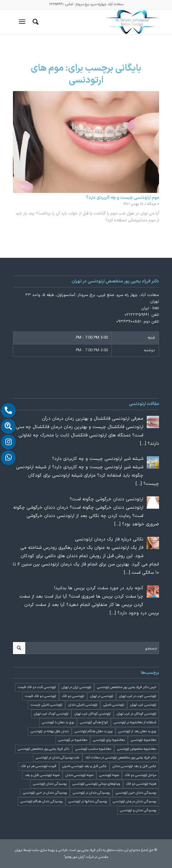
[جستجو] (35, 22)
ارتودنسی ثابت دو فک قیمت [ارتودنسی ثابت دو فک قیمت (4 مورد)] (37, 687)
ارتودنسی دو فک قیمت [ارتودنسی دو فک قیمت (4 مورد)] (41, 696)
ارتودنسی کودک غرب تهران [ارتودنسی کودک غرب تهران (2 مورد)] (51, 714)
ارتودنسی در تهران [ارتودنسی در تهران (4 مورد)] (102, 696)
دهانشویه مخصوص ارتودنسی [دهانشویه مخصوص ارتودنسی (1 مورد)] (137, 749)
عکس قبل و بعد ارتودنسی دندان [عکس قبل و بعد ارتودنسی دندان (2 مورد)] (134, 766)
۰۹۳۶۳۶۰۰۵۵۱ (129, 322)
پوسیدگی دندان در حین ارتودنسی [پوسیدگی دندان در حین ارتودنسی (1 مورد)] (45, 793)
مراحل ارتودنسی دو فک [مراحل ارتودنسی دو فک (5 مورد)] (141, 775)
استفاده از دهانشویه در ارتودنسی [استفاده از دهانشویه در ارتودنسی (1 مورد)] (135, 722)
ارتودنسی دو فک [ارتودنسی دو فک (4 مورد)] (73, 696)
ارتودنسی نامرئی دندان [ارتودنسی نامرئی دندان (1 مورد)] (83, 705)
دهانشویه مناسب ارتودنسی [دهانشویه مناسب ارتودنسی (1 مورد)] (93, 749)
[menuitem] (35, 22)
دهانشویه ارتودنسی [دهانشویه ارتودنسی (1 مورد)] (143, 740)
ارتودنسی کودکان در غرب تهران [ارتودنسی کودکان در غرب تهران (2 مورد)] (136, 714)
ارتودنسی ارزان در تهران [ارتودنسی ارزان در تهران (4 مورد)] (76, 687)
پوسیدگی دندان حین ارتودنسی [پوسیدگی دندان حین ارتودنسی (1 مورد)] (136, 793)
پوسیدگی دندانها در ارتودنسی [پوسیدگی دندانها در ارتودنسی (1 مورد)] (88, 801)
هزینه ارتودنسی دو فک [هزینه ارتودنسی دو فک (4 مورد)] (141, 784)
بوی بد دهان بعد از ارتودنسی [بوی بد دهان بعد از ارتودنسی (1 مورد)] (137, 731)
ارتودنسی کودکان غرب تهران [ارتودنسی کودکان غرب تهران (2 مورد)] (92, 714)
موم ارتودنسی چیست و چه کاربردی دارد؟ (123, 198)
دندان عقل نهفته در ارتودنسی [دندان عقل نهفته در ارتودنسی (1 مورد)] (50, 731)
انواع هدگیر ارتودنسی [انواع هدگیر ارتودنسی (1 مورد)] (94, 722)
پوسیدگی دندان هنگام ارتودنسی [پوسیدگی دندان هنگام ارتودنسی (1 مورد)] (41, 801)
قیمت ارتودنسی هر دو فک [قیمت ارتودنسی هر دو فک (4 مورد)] (39, 766)
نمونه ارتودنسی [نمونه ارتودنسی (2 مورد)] (109, 775)
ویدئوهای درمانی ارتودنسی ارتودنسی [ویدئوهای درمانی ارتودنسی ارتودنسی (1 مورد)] (96, 784)
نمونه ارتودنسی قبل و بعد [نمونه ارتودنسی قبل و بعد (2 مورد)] (42, 775)
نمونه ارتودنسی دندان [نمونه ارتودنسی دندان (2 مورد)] (79, 775)
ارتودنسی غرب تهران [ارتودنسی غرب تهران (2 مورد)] (143, 705)
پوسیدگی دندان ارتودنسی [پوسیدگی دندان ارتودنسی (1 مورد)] (50, 784)
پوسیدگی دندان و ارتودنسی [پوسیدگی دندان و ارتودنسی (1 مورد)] (138, 810)
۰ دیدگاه (153, 204)
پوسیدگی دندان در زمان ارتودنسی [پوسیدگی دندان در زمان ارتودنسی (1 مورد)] (135, 801)
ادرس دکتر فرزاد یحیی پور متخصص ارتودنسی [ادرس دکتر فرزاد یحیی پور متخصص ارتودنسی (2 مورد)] (127, 687)
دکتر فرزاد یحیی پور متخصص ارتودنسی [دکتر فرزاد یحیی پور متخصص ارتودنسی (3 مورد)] (44, 749)
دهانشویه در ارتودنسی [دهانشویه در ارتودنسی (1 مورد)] (73, 740)
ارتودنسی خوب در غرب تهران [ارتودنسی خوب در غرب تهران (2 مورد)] (138, 696)
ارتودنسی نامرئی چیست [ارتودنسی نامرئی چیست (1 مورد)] (46, 705)
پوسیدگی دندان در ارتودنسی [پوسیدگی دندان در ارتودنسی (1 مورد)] (91, 793)
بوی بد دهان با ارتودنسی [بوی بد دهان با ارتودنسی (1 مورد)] (58, 722)
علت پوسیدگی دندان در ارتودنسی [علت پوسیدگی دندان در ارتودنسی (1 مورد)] (58, 758)
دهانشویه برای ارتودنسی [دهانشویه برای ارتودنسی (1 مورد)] (109, 740)
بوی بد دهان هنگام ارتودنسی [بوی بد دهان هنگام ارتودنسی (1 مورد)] (94, 731)
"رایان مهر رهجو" (74, 857)
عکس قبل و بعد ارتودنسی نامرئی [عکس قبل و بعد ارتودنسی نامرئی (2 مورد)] (84, 766)
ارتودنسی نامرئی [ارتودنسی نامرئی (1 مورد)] (114, 705)
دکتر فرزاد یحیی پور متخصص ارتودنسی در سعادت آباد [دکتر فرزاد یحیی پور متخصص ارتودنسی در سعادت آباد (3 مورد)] (121, 758)
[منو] (23, 22)
